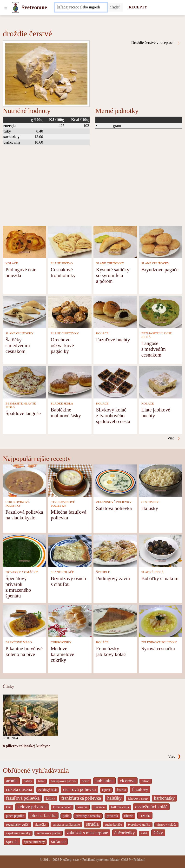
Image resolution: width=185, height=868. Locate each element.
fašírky (50, 798)
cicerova (128, 781)
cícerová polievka (79, 789)
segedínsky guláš (17, 825)
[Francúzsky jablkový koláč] (115, 621)
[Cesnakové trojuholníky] (70, 242)
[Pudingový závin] (115, 551)
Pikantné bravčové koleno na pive (24, 651)
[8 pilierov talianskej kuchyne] (30, 715)
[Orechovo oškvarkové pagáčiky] (70, 312)
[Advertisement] (92, 190)
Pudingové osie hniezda (21, 272)
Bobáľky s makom (160, 578)
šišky (158, 833)
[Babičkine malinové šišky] (70, 382)
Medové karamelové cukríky (63, 654)
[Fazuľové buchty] (115, 312)
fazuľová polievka (23, 798)
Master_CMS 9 (120, 860)
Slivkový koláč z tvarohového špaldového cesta (113, 415)
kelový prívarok (32, 807)
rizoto (145, 815)
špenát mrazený (34, 842)
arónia (12, 781)
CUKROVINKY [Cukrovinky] (61, 642)
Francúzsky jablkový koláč (111, 651)
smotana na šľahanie (66, 825)
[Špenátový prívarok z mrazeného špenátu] (25, 551)
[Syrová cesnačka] (160, 621)
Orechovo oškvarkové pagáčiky (62, 345)
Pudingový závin (113, 578)
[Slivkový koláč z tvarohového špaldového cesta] (115, 382)
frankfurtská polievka (81, 798)
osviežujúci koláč (151, 807)
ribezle (129, 816)
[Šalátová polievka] (115, 480)
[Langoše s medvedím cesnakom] (160, 312)
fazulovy (140, 789)
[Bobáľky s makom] (160, 551)
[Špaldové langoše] (25, 382)
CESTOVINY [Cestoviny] (150, 502)
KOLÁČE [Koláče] (12, 263)
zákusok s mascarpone (87, 833)
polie (66, 816)
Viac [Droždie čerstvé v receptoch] (174, 438)
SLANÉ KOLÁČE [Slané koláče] (62, 572)
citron (145, 781)
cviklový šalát (48, 790)
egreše (106, 790)
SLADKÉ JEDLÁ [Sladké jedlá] (62, 404)
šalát (144, 833)
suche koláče (113, 825)
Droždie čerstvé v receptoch (156, 43)
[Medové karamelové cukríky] (70, 621)
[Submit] (115, 7)
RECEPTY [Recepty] (138, 7)
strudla (92, 824)
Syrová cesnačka (158, 648)
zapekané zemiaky (18, 833)
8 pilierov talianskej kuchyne (27, 746)
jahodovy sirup (138, 798)
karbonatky (164, 798)
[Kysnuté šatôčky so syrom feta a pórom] (115, 242)
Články (8, 686)
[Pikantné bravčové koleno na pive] (25, 621)
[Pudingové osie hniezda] (25, 242)
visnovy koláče (167, 825)
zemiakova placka (49, 833)
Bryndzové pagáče (160, 269)
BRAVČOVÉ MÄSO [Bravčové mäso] (19, 642)
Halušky (150, 508)
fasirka (121, 790)
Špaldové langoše (23, 413)
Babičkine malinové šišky (66, 413)
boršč (86, 781)
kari (9, 807)
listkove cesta (120, 807)
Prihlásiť (139, 860)
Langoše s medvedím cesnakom (154, 349)
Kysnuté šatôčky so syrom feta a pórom (113, 275)
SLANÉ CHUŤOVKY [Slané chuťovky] (110, 263)
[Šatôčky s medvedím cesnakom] (25, 312)
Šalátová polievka (114, 508)
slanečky (41, 825)
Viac (174, 756)
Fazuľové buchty (113, 340)
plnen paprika (15, 816)
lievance (99, 807)
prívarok (112, 816)
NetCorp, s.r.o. (70, 860)
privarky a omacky (88, 816)
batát (42, 781)
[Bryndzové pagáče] (160, 242)
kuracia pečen (62, 807)
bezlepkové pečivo (63, 781)
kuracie (82, 807)
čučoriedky (125, 833)
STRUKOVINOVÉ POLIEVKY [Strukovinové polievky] (18, 504)
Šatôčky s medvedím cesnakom (18, 345)
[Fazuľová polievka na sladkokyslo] (25, 480)
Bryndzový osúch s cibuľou (68, 581)
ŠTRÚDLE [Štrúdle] (103, 572)
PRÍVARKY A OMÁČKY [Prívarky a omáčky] (22, 572)
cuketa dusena (19, 789)
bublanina (105, 781)
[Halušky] (160, 480)
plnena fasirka (43, 815)
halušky (114, 798)
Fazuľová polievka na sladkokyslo (24, 515)
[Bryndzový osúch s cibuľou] (70, 551)
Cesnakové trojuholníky (63, 272)
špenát (12, 841)
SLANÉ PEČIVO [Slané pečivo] (62, 263)
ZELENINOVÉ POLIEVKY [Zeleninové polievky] (114, 502)
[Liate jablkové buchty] (160, 382)
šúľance (58, 841)
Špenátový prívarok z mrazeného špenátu (18, 587)
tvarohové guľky (139, 825)
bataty (28, 781)
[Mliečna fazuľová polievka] (70, 480)
